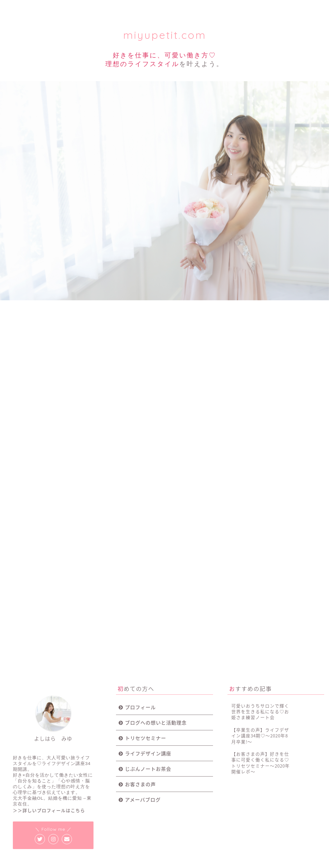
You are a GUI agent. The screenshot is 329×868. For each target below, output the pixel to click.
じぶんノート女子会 (190, 10)
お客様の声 (242, 8)
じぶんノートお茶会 (148, 742)
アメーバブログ (143, 773)
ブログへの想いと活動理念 (156, 696)
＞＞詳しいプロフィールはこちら (49, 783)
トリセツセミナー (85, 8)
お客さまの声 (140, 757)
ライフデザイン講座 (137, 10)
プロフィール (33, 8)
